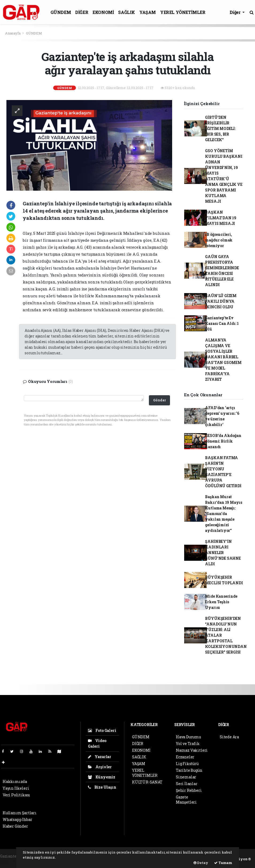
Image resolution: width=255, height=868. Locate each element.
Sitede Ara (229, 737)
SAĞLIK (127, 12)
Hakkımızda (15, 781)
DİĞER (82, 12)
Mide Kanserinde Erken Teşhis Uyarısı (221, 602)
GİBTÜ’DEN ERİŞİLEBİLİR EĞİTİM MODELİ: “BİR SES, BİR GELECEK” (220, 128)
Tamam (223, 863)
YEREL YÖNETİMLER (183, 12)
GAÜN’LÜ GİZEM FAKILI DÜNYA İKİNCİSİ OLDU (221, 301)
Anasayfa (13, 33)
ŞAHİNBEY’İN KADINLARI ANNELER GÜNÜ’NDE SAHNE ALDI (223, 553)
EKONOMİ (103, 12)
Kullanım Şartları (20, 813)
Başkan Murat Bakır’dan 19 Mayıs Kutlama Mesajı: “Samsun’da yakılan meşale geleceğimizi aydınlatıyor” (224, 514)
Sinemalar (186, 777)
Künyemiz (102, 777)
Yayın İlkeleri (16, 788)
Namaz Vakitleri (192, 750)
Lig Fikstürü (187, 764)
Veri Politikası (16, 795)
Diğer (236, 12)
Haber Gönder (15, 826)
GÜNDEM (61, 12)
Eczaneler (185, 757)
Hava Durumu (188, 737)
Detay (201, 863)
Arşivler (100, 767)
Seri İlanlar (187, 784)
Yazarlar (100, 757)
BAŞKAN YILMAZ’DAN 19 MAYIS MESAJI (221, 218)
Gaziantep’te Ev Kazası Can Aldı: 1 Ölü (222, 323)
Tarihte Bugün (189, 770)
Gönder (159, 400)
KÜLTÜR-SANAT (147, 782)
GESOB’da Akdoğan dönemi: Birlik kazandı (223, 441)
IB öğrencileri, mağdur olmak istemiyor (219, 240)
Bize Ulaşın (102, 787)
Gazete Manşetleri (186, 800)
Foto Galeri (102, 730)
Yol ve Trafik (188, 744)
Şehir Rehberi (189, 790)
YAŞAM (148, 12)
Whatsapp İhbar (17, 819)
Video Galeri (97, 743)
